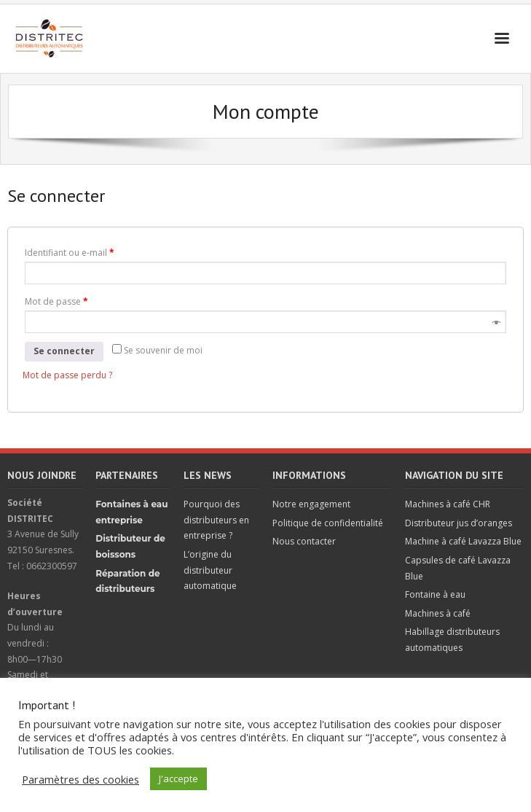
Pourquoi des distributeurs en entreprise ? (216, 520)
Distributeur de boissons (130, 546)
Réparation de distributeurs (127, 581)
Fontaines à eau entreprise (131, 512)
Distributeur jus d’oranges (459, 523)
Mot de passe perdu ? (67, 375)
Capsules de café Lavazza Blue (458, 568)
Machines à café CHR (448, 504)
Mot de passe (56, 301)
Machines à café (438, 613)
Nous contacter (304, 541)
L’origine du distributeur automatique (210, 570)
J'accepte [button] (178, 778)
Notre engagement (311, 504)
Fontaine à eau (435, 594)
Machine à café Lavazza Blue (463, 541)
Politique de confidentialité (328, 523)
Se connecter (64, 351)
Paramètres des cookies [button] (80, 779)
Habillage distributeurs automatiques (452, 640)
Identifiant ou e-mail (70, 253)
